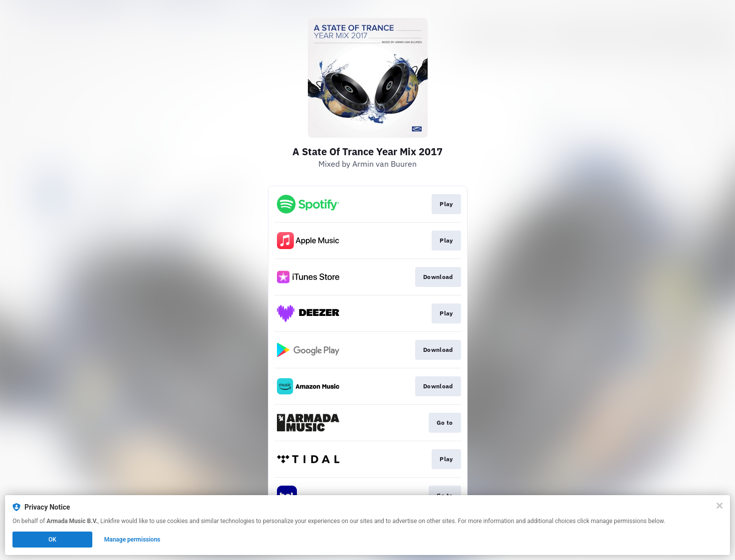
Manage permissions (132, 540)
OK (52, 540)
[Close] (720, 506)
